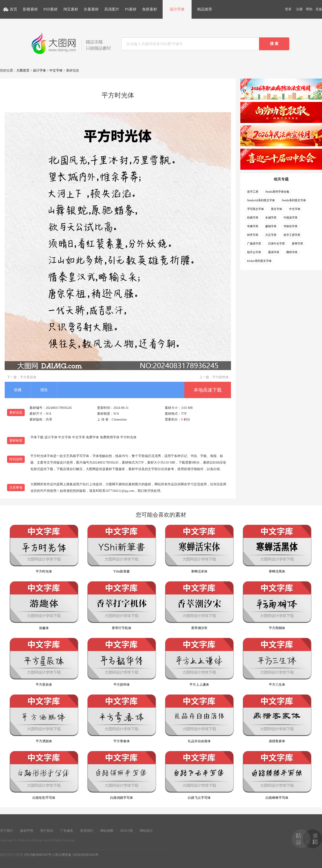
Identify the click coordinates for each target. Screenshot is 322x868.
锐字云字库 (254, 252)
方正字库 (271, 235)
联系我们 (87, 831)
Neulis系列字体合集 (277, 192)
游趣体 (44, 605)
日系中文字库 (276, 244)
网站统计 (146, 831)
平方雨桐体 (277, 605)
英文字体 (276, 209)
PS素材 (131, 9)
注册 (299, 9)
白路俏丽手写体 (122, 775)
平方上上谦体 (199, 662)
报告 (44, 390)
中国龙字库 (290, 218)
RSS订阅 (127, 831)
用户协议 (47, 831)
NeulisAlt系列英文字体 (261, 200)
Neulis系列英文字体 (294, 200)
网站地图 (107, 831)
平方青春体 (122, 719)
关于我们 (7, 831)
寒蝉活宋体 (199, 549)
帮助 (309, 9)
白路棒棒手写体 (277, 775)
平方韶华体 (220, 377)
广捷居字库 (254, 244)
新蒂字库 (297, 244)
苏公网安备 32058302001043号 (77, 855)
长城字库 (271, 218)
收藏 (18, 390)
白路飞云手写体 (199, 775)
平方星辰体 (28, 377)
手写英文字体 (255, 209)
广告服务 (67, 831)
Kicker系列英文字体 (259, 261)
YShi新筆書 (122, 549)
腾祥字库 (292, 252)
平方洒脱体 (44, 719)
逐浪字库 (274, 252)
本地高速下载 (208, 390)
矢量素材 (91, 9)
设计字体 (177, 9)
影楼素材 (30, 9)
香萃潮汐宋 (199, 605)
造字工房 (253, 192)
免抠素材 (150, 9)
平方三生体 (277, 662)
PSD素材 (51, 9)
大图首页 (23, 70)
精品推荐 (205, 9)
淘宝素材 (71, 9)
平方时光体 (44, 549)
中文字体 (56, 70)
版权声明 (27, 831)
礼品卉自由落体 (199, 719)
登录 (288, 9)
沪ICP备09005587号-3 (39, 855)
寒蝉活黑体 (277, 549)
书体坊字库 (290, 226)
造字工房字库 (292, 235)
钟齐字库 (253, 235)
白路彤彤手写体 (44, 775)
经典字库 (253, 218)
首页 (14, 9)
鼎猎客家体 (277, 719)
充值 (319, 9)
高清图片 (112, 9)
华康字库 (253, 226)
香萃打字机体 (122, 605)
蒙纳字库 (271, 226)
